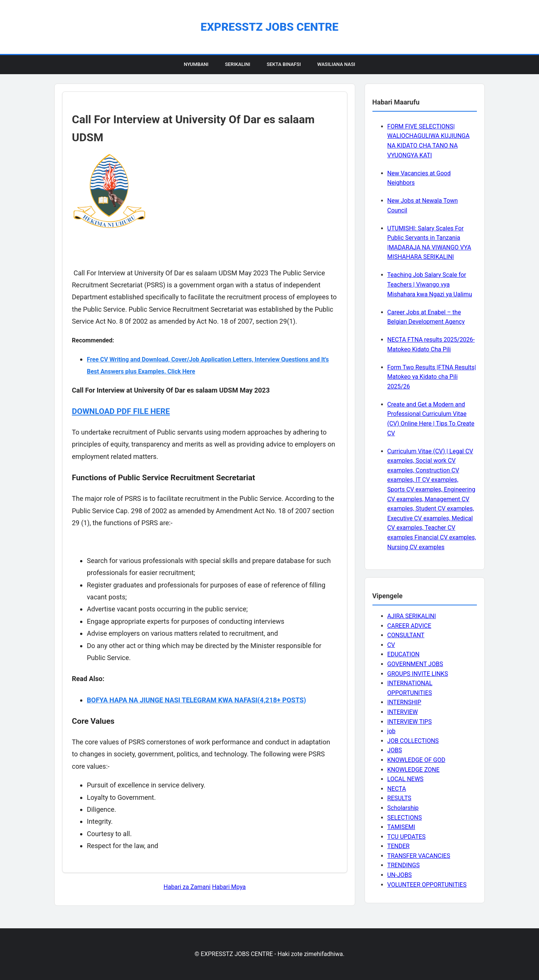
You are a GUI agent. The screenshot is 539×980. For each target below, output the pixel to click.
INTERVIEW (403, 712)
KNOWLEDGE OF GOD (416, 760)
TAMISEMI (401, 827)
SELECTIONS (405, 818)
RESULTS (399, 798)
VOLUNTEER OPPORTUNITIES (427, 885)
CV (391, 645)
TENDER (399, 846)
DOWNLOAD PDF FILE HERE (121, 411)
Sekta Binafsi (284, 64)
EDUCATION (404, 654)
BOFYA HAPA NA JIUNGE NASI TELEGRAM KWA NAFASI (172, 700)
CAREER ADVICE (409, 626)
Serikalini (238, 64)
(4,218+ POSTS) (282, 700)
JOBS (395, 750)
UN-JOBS (400, 875)
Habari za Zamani (187, 887)
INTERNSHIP (404, 702)
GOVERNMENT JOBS (415, 664)
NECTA (397, 789)
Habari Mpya (229, 887)
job (392, 731)
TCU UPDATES (406, 837)
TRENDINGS (404, 865)
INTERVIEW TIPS (410, 722)
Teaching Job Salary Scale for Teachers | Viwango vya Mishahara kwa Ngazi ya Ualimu (430, 284)
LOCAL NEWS (406, 779)
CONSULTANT (406, 635)
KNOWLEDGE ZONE (414, 770)
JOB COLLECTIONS (413, 741)
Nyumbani (196, 64)
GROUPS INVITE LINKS (418, 674)
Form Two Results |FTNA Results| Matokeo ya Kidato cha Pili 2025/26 (432, 377)
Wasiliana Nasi (336, 64)
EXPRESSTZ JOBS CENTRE (269, 27)
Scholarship (403, 808)
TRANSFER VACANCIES (419, 856)
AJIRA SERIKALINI (412, 616)
